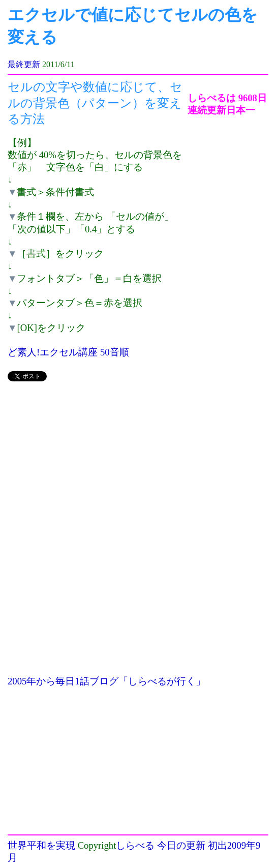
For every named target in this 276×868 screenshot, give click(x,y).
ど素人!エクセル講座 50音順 (68, 352)
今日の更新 (181, 845)
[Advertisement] (98, 462)
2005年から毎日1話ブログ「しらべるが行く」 (106, 681)
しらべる (135, 845)
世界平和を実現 (41, 845)
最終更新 (24, 64)
